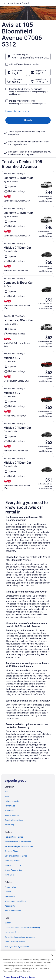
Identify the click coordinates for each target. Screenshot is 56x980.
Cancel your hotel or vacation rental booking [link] (22, 928)
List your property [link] (12, 801)
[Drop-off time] (40, 81)
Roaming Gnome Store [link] (14, 820)
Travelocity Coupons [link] (13, 865)
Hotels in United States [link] (14, 837)
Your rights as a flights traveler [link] (17, 947)
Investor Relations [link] (12, 815)
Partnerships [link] (10, 806)
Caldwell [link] (25, 3)
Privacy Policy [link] (10, 887)
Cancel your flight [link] (12, 932)
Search (28, 120)
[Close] (52, 955)
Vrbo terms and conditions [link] (15, 901)
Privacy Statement (12, 977)
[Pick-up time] (16, 81)
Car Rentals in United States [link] (16, 856)
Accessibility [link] (10, 906)
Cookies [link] (8, 892)
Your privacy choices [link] (13, 911)
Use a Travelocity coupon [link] (15, 942)
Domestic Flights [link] (11, 851)
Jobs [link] (7, 796)
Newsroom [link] (9, 811)
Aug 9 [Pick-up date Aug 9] (15, 73)
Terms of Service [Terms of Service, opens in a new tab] (28, 977)
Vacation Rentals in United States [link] (18, 842)
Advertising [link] (9, 825)
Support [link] (8, 923)
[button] (28, 111)
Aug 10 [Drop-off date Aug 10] (39, 73)
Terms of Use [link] (10, 896)
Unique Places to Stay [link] (13, 870)
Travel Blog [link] (9, 875)
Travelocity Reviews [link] (13, 861)
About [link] (7, 792)
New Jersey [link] (14, 3)
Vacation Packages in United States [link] (19, 846)
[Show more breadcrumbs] (4, 3)
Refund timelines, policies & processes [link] (20, 937)
